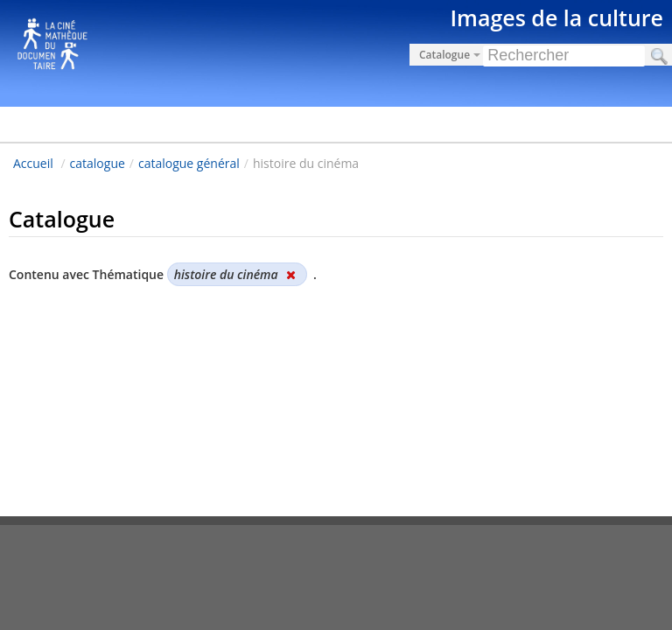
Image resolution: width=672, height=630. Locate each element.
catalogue (98, 163)
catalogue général (189, 163)
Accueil (33, 163)
